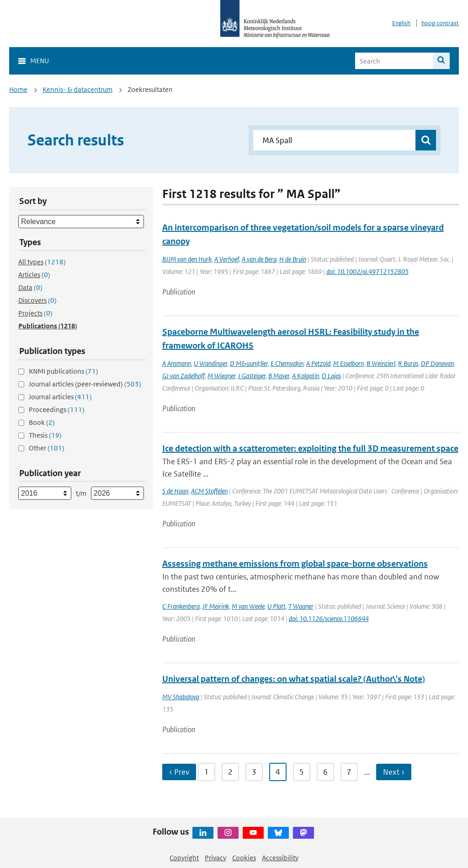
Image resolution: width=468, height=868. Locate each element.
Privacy (215, 858)
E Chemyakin (287, 363)
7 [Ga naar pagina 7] (349, 772)
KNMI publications (64, 371)
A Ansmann (177, 363)
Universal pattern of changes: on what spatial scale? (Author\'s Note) (294, 679)
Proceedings (57, 410)
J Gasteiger (252, 376)
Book (42, 422)
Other (47, 448)
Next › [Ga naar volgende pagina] (394, 772)
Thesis (45, 435)
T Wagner (301, 606)
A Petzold (318, 363)
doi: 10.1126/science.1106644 (329, 619)
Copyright (184, 858)
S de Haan (175, 491)
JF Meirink (216, 606)
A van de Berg (259, 259)
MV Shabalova (181, 697)
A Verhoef (227, 259)
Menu (40, 61)
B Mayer (279, 376)
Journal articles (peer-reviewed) (85, 384)
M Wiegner (221, 376)
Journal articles (60, 397)
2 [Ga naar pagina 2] (230, 772)
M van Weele (248, 606)
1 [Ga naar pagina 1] (207, 772)
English (401, 23)
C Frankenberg (181, 606)
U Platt (277, 606)
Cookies (244, 858)
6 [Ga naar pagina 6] (325, 772)
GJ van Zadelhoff (183, 376)
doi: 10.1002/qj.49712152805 (367, 271)
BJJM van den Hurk (187, 259)
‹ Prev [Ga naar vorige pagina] (179, 772)
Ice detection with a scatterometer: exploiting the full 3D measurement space (310, 448)
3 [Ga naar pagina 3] (254, 772)
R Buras (408, 363)
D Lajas (331, 376)
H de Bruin (293, 259)
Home (18, 89)
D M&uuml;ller (249, 363)
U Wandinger (210, 363)
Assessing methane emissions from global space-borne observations (295, 564)
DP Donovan (437, 363)
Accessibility (280, 858)
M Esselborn (348, 363)
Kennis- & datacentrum (77, 89)
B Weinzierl (381, 363)
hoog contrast (440, 23)
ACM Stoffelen (209, 491)
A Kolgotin (306, 376)
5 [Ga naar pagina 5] (302, 772)
